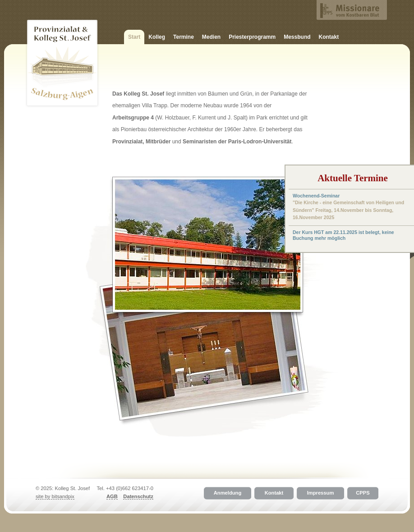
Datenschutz (138, 496)
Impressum (321, 493)
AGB (112, 496)
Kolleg (157, 37)
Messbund (297, 37)
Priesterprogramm (252, 37)
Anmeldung (228, 493)
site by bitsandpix (55, 496)
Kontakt (329, 37)
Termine (184, 37)
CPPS (363, 493)
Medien (211, 37)
